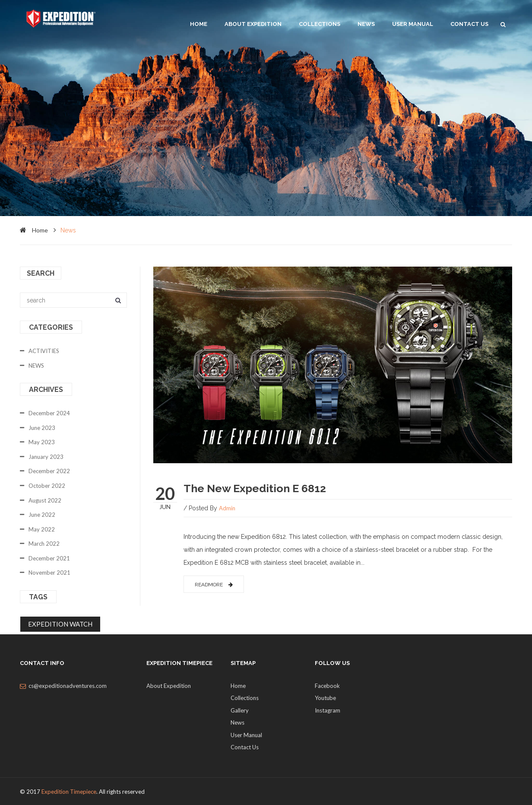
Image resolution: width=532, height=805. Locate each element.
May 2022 (42, 529)
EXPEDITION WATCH (60, 624)
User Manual (413, 24)
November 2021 (49, 573)
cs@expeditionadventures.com (68, 686)
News (366, 24)
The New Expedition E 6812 (255, 488)
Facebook (327, 686)
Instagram (328, 710)
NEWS (36, 366)
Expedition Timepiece (69, 792)
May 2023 (42, 442)
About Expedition (253, 24)
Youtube (325, 698)
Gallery (240, 710)
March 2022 (44, 544)
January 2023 (46, 457)
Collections (320, 24)
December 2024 (49, 413)
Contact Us (469, 24)
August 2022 (45, 500)
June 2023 (42, 428)
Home (238, 686)
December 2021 (49, 558)
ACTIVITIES (44, 351)
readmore (214, 585)
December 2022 (49, 471)
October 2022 (47, 486)
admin (227, 508)
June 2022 (42, 515)
